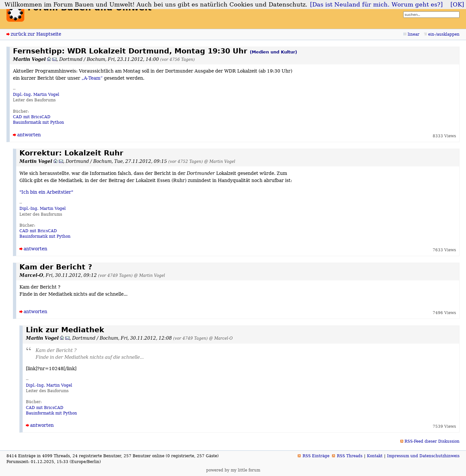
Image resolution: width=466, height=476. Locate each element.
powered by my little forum (233, 470)
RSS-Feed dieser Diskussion (432, 441)
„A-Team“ (92, 78)
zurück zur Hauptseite (36, 34)
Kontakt (375, 456)
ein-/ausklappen (444, 34)
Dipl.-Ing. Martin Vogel (36, 95)
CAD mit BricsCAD (32, 117)
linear (414, 34)
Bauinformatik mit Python (39, 122)
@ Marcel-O (221, 338)
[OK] (457, 5)
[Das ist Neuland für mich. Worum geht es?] (376, 5)
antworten (29, 135)
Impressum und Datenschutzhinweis (423, 456)
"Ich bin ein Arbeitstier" (46, 192)
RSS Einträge (316, 456)
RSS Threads (350, 456)
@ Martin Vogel (220, 161)
